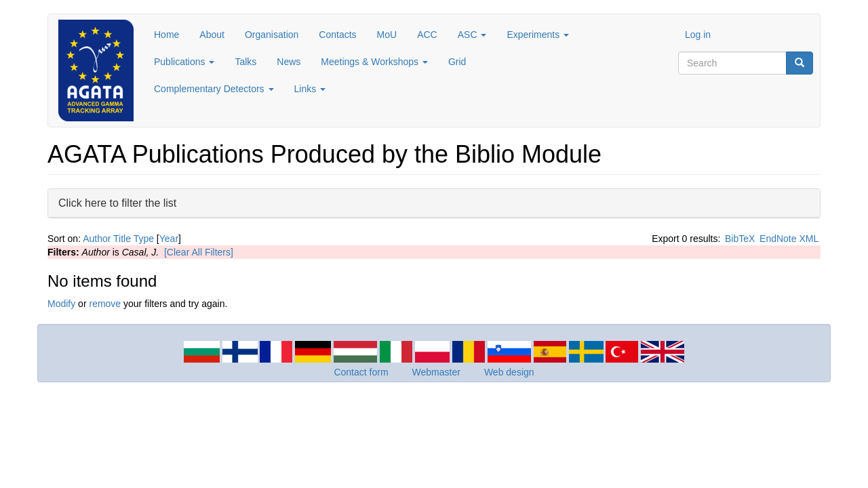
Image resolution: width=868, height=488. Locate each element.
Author (97, 239)
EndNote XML (789, 239)
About (212, 35)
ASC (472, 35)
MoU (387, 35)
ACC (427, 35)
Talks (245, 62)
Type (144, 239)
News (289, 62)
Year (169, 239)
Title (122, 239)
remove (105, 304)
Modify (61, 304)
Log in (698, 35)
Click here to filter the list (117, 202)
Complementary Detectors (214, 89)
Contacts (337, 35)
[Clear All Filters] (199, 252)
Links (310, 89)
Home (166, 35)
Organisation (272, 35)
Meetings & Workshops (374, 62)
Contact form (361, 372)
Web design (509, 372)
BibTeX (740, 239)
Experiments (538, 35)
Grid (457, 62)
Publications (184, 62)
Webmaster (436, 372)
